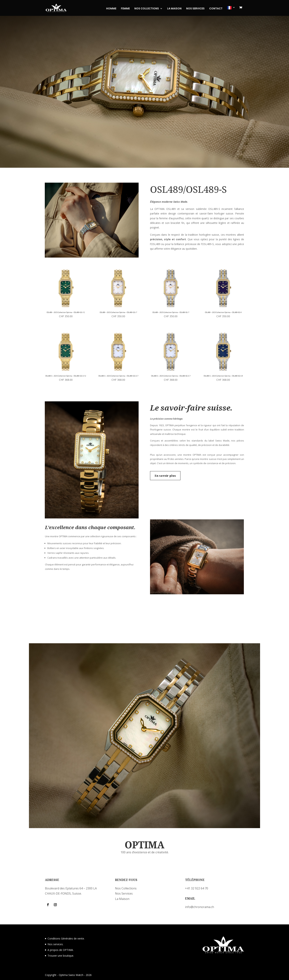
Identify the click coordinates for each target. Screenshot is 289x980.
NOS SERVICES (195, 9)
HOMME (111, 9)
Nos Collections (126, 888)
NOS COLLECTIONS (147, 9)
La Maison (122, 899)
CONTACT (216, 9)
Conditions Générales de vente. (66, 938)
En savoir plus (165, 476)
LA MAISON (174, 9)
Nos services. (55, 944)
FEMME (125, 9)
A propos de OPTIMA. (61, 950)
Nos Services (124, 893)
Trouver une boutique (60, 956)
